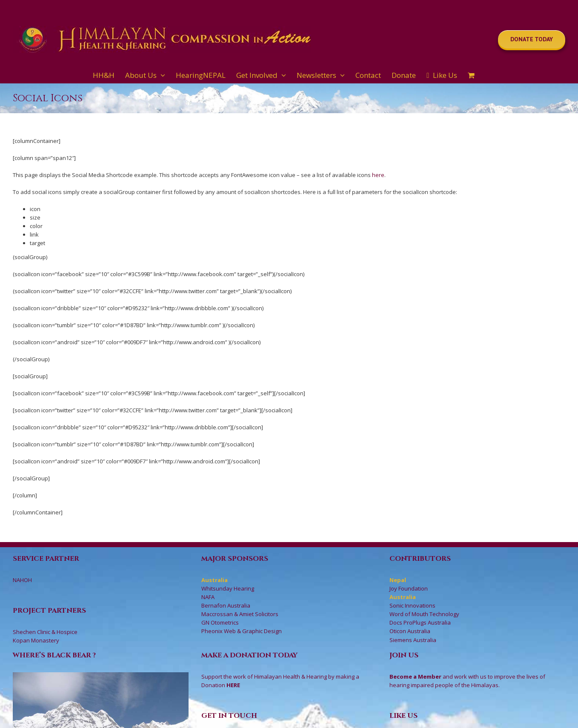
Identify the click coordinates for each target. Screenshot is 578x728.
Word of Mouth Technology (424, 614)
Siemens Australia (413, 640)
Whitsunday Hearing (228, 588)
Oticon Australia (410, 631)
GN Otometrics (220, 622)
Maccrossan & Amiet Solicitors (240, 614)
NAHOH (22, 580)
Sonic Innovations (412, 605)
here (378, 175)
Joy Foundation (409, 588)
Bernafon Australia (226, 605)
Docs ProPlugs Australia (420, 622)
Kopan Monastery (36, 640)
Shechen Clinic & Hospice (45, 632)
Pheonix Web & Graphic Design (242, 631)
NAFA (208, 597)
